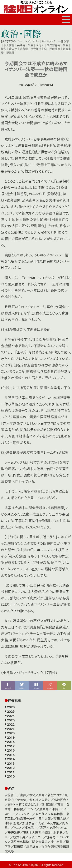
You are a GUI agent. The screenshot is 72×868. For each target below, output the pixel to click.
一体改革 (64, 41)
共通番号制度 (25, 45)
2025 (11, 711)
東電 (60, 804)
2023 (11, 720)
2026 (11, 707)
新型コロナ (55, 795)
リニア (18, 828)
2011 (11, 772)
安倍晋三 (11, 795)
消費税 (24, 49)
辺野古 (46, 800)
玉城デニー (36, 837)
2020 (11, 733)
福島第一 (31, 828)
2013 (11, 763)
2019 (11, 737)
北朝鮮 (58, 832)
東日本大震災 (32, 832)
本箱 (32, 795)
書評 (23, 795)
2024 (11, 715)
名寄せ (40, 45)
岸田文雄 (60, 818)
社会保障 (36, 49)
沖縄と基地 (12, 823)
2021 (11, 729)
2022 (11, 724)
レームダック (49, 41)
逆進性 (10, 53)
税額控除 (55, 49)
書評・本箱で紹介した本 (23, 804)
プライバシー (15, 41)
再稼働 (18, 809)
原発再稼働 (55, 814)
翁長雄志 (32, 846)
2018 (11, 741)
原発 (41, 795)
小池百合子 (61, 800)
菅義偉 (22, 800)
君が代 (40, 814)
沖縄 (55, 809)
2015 (11, 754)
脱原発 (44, 809)
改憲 (41, 823)
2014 (11, 759)
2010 (11, 776)
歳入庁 (13, 49)
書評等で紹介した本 (53, 828)
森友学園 (53, 823)
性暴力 (51, 837)
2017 (11, 746)
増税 (4, 49)
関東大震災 (40, 842)
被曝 (47, 832)
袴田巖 (18, 846)
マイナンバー (32, 41)
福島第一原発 (26, 818)
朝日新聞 (48, 804)
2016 (11, 750)
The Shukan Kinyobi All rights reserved (38, 865)
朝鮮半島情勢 (20, 842)
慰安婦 (34, 800)
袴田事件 (57, 842)
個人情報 (9, 45)
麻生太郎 (45, 818)
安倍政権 (14, 832)
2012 (11, 767)
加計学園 (28, 823)
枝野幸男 (19, 837)
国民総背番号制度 (57, 45)
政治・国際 (21, 33)
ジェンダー (25, 814)
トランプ (31, 809)
